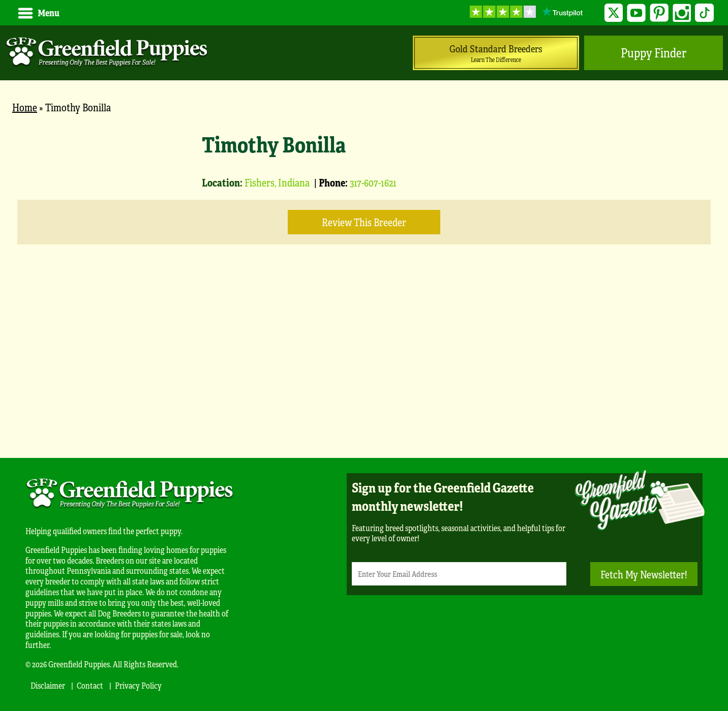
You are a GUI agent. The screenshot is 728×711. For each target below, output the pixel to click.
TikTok (704, 13)
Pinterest (659, 13)
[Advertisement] (364, 366)
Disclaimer (48, 685)
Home (25, 107)
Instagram (682, 13)
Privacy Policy (138, 685)
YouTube (636, 13)
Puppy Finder (654, 53)
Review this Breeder (364, 222)
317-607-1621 (373, 182)
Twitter (614, 13)
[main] (364, 281)
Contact (90, 685)
